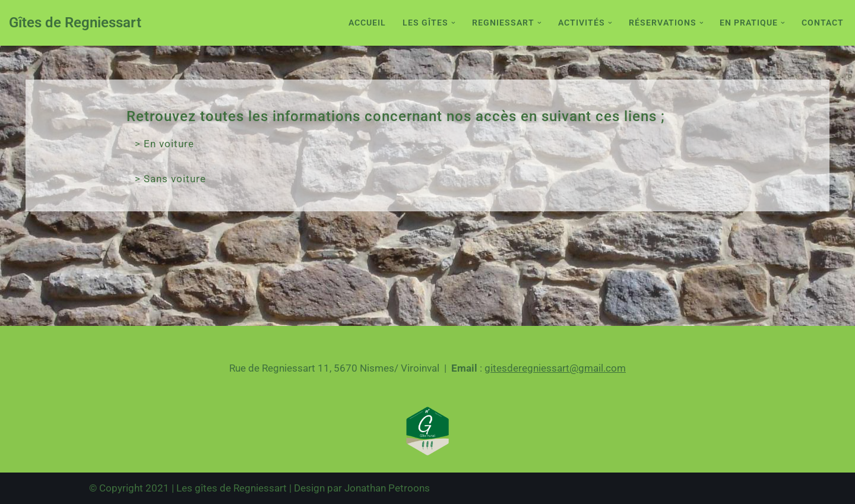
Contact (823, 23)
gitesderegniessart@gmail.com (555, 368)
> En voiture (164, 144)
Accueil (367, 23)
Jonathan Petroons (387, 488)
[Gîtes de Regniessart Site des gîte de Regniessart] (75, 23)
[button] (453, 23)
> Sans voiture (170, 179)
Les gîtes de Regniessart (232, 488)
